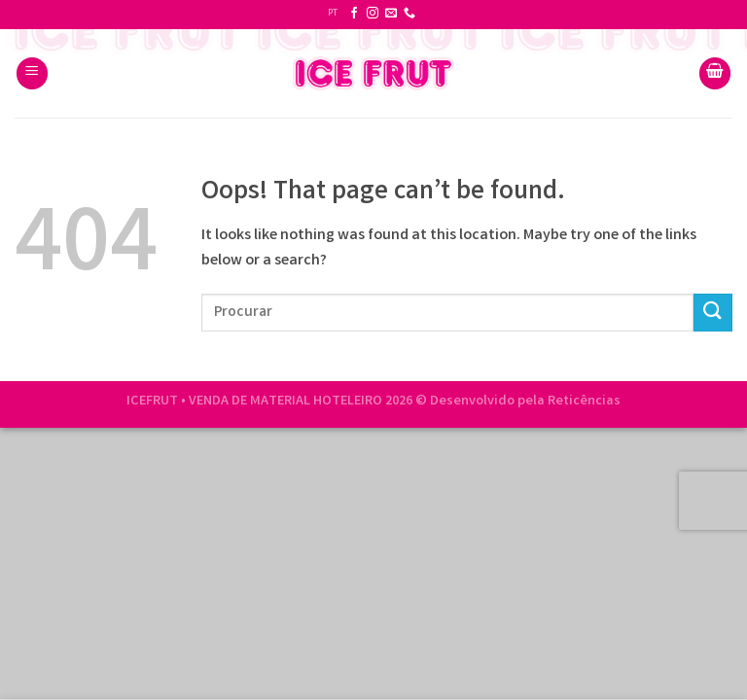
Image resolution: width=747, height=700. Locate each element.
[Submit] (713, 313)
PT (333, 14)
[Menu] (32, 73)
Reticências (584, 402)
